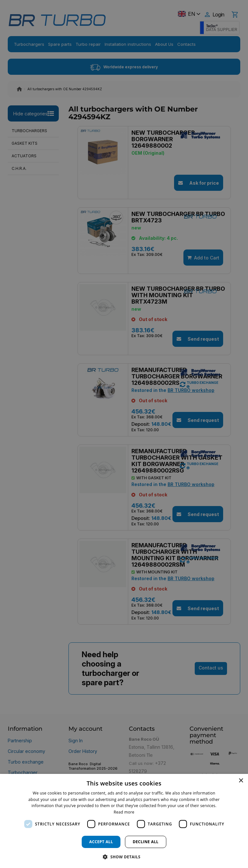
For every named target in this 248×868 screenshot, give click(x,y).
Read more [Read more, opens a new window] (124, 812)
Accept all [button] (101, 842)
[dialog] (124, 821)
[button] (124, 857)
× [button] (241, 781)
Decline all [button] (146, 842)
